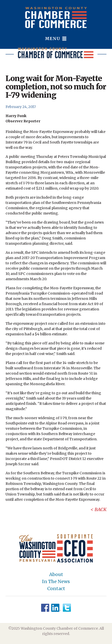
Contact (56, 589)
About (56, 575)
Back (101, 509)
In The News (56, 582)
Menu (56, 39)
